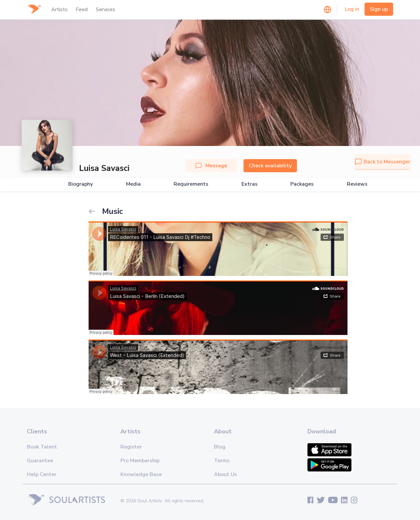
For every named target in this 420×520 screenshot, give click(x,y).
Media (133, 184)
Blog (220, 447)
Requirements (191, 184)
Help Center (42, 474)
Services (105, 10)
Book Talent (42, 447)
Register (131, 447)
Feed (82, 10)
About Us (225, 474)
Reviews (357, 184)
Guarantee (40, 461)
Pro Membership (140, 461)
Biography (81, 184)
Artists (59, 10)
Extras (250, 184)
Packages (302, 184)
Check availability (270, 166)
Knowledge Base (141, 474)
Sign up (379, 9)
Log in (352, 9)
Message (211, 166)
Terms (222, 461)
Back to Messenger (383, 162)
